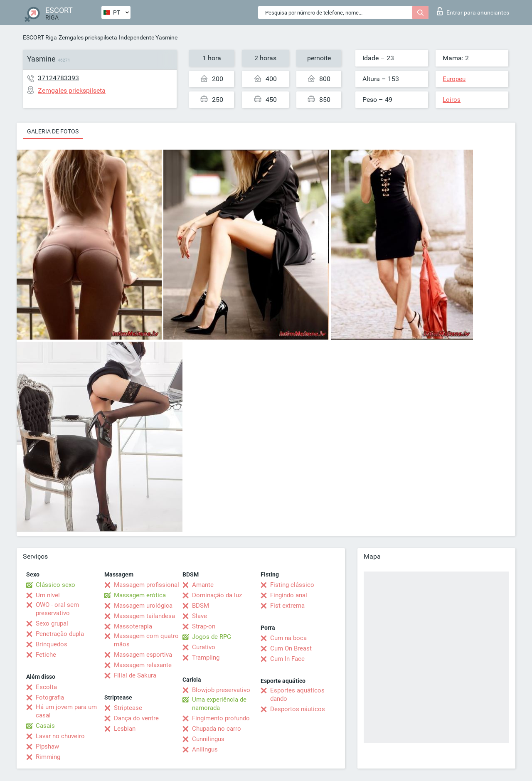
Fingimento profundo (221, 718)
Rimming (48, 757)
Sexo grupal (52, 623)
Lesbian (125, 729)
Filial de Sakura (135, 675)
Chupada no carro (217, 729)
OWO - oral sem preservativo (57, 609)
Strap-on (204, 626)
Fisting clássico (292, 585)
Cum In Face (287, 659)
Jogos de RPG (212, 637)
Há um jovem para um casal (66, 711)
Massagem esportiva (143, 655)
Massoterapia (133, 626)
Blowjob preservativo (221, 690)
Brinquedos (52, 644)
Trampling (206, 658)
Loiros (452, 100)
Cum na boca (288, 638)
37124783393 (58, 78)
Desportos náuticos (298, 709)
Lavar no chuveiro (60, 736)
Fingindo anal (289, 595)
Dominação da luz (217, 595)
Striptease (128, 708)
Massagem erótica (140, 595)
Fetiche (46, 655)
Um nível (48, 595)
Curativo (204, 647)
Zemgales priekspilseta (88, 37)
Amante (203, 585)
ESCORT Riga (40, 37)
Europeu (454, 79)
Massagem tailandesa (144, 616)
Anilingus (205, 749)
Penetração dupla (60, 634)
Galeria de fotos (53, 131)
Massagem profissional (147, 585)
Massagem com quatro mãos (146, 640)
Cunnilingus (208, 739)
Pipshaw (47, 747)
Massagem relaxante (143, 665)
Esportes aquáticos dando (297, 695)
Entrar (473, 11)
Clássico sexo (55, 585)
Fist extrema (287, 606)
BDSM (201, 606)
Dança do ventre (136, 718)
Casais (45, 726)
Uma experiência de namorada (219, 704)
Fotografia (50, 697)
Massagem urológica (143, 606)
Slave (199, 616)
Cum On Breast (291, 648)
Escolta (46, 687)
